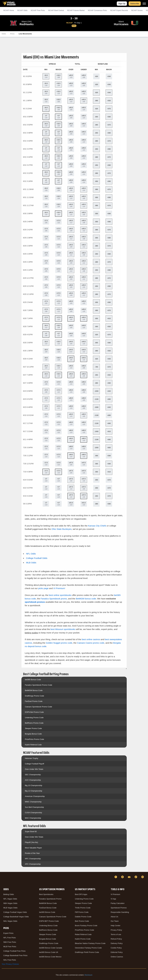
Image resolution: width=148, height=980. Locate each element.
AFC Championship (33, 864)
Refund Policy (116, 939)
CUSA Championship (33, 813)
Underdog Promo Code (34, 718)
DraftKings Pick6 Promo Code (87, 952)
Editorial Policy (117, 952)
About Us (114, 917)
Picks (12, 34)
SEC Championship (33, 775)
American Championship (35, 796)
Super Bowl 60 (31, 831)
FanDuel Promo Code (34, 701)
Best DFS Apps (81, 894)
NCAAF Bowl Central (56, 10)
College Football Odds (37, 558)
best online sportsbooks (60, 595)
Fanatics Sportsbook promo (54, 599)
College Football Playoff (35, 764)
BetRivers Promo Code (34, 723)
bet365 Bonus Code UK (49, 952)
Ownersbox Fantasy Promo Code (88, 948)
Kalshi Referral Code (33, 745)
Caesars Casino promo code (91, 643)
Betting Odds (9, 894)
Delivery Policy (117, 943)
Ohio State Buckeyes (62, 529)
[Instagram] (143, 877)
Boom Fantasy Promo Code (86, 926)
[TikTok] (136, 877)
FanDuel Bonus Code (48, 908)
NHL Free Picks (10, 960)
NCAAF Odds (22, 10)
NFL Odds (31, 554)
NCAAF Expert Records (119, 10)
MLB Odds (31, 563)
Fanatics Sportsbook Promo (50, 899)
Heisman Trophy (32, 758)
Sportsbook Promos (119, 908)
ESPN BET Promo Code (49, 921)
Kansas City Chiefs (97, 526)
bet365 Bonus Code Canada (51, 948)
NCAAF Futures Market (76, 10)
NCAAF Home (9, 10)
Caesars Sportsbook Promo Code (38, 707)
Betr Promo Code (82, 921)
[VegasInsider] (3, 879)
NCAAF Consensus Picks (97, 10)
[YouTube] (130, 877)
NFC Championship (33, 859)
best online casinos (91, 639)
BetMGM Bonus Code (34, 690)
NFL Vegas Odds (10, 899)
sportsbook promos (35, 602)
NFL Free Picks (10, 938)
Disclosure (88, 975)
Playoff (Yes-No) (32, 842)
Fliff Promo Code (82, 912)
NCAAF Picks (38, 10)
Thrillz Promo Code (83, 908)
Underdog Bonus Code (48, 926)
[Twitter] (123, 877)
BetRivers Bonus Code (48, 930)
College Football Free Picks (14, 951)
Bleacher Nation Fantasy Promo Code (90, 943)
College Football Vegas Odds (15, 912)
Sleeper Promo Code (33, 728)
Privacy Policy (116, 930)
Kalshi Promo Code (83, 939)
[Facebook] (116, 877)
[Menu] (144, 4)
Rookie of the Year (32, 853)
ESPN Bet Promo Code (34, 712)
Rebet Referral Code (83, 934)
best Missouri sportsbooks (63, 629)
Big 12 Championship (34, 791)
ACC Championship (33, 780)
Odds (4, 34)
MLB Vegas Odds (10, 908)
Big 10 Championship (34, 785)
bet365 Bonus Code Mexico (50, 957)
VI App (113, 899)
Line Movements (25, 34)
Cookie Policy (116, 948)
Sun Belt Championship (34, 807)
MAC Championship (33, 818)
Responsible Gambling (120, 912)
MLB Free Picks (10, 947)
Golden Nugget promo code (59, 643)
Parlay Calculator (118, 903)
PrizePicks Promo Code (35, 739)
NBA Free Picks (10, 942)
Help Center (116, 926)
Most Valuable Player (33, 848)
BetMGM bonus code (86, 599)
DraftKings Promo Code (35, 696)
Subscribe (135, 4)
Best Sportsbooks (46, 894)
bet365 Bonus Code (33, 680)
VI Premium (115, 894)
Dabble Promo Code (83, 917)
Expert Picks (8, 933)
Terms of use (116, 934)
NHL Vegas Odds (10, 921)
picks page (43, 588)
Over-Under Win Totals (34, 769)
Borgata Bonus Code (33, 734)
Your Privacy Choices (10, 964)
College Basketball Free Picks (15, 955)
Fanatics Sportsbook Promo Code (39, 685)
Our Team (115, 921)
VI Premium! (59, 588)
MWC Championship (33, 802)
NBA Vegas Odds (10, 903)
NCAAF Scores (137, 10)
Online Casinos (117, 957)
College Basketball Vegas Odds (16, 917)
